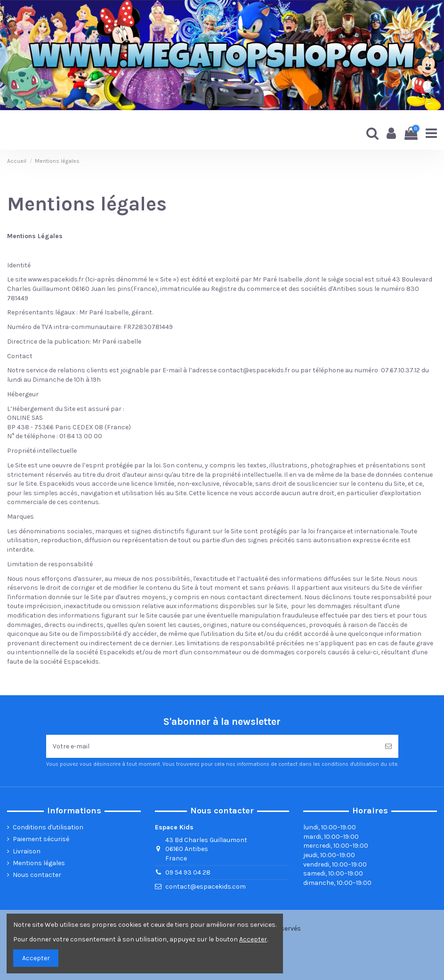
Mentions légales (39, 863)
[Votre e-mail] (212, 746)
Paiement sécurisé (41, 839)
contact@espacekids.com (206, 887)
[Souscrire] (388, 746)
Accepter (36, 958)
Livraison (27, 851)
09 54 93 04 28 (188, 872)
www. (35, 279)
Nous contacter (37, 875)
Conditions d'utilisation (48, 827)
